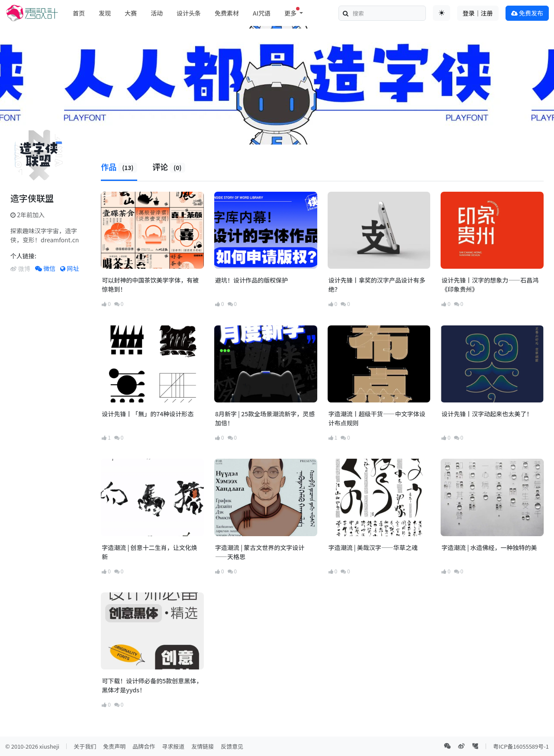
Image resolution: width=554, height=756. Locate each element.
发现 (105, 13)
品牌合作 (144, 746)
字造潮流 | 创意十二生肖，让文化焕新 (149, 552)
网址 (69, 268)
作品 (119, 167)
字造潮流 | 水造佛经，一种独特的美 (489, 547)
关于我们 (85, 746)
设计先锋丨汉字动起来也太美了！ (487, 414)
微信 (45, 268)
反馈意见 (232, 746)
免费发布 (527, 13)
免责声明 (114, 746)
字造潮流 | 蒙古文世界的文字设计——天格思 (260, 552)
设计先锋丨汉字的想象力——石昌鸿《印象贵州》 (490, 285)
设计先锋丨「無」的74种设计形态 (148, 414)
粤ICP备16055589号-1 (521, 746)
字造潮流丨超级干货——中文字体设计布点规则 (377, 418)
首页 (79, 13)
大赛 (131, 13)
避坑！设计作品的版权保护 (251, 280)
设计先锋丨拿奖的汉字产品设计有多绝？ (377, 285)
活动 (157, 13)
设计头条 (189, 13)
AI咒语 (262, 13)
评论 (169, 167)
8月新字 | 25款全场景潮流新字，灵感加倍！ (265, 418)
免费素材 (227, 13)
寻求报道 (173, 746)
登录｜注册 (478, 13)
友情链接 (203, 746)
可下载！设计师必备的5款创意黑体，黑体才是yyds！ (152, 685)
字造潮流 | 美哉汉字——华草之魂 (373, 547)
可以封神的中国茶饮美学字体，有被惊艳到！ (150, 285)
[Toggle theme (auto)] (441, 13)
